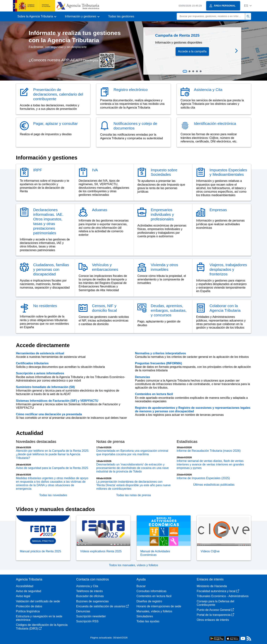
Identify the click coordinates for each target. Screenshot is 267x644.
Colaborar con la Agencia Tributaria (225, 308)
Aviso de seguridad (29, 591)
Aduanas (100, 210)
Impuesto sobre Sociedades (164, 172)
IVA (95, 170)
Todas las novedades (53, 495)
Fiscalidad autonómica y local (218, 591)
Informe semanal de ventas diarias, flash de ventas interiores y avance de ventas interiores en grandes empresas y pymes (210, 464)
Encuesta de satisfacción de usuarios (103, 606)
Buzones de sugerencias (92, 601)
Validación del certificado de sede (38, 601)
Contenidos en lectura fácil (154, 394)
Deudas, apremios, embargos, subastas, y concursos (169, 310)
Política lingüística (28, 611)
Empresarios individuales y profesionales (162, 214)
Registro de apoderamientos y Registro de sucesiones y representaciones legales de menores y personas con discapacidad (193, 410)
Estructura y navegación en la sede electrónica (39, 618)
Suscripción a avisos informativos (40, 373)
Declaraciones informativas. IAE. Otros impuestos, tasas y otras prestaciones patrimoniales (48, 221)
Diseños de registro (149, 601)
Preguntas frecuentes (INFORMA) (158, 363)
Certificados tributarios (32, 363)
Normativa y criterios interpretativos (160, 353)
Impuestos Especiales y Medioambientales (228, 172)
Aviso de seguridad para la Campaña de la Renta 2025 (52, 468)
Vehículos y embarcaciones (105, 267)
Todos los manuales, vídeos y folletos (133, 565)
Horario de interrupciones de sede (159, 606)
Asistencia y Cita (208, 90)
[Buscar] (211, 16)
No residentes (45, 306)
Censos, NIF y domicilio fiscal (104, 308)
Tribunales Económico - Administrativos (223, 596)
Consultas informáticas (151, 591)
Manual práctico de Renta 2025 (40, 551)
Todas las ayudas (148, 621)
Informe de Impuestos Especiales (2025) (203, 478)
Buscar (141, 586)
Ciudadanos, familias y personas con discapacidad (51, 269)
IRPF (38, 170)
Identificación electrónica (215, 123)
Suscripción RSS (87, 621)
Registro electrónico (131, 90)
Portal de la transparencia (215, 615)
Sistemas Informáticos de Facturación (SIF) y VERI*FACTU (57, 401)
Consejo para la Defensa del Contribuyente (215, 603)
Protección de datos (29, 606)
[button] (248, 6)
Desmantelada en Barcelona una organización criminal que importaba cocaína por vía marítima (132, 452)
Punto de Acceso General (215, 610)
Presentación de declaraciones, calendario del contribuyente (58, 94)
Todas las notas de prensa (134, 495)
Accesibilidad (25, 586)
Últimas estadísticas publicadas (214, 485)
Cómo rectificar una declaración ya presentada (49, 414)
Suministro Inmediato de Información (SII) (45, 387)
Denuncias (142, 377)
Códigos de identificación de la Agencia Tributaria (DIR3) (42, 627)
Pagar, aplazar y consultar (55, 123)
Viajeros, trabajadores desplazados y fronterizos (228, 269)
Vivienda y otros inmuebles (164, 267)
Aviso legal (23, 596)
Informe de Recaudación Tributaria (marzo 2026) (209, 451)
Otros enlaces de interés (213, 620)
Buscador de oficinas (90, 596)
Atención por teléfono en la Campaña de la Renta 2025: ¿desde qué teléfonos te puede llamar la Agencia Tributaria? (53, 454)
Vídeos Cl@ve (210, 551)
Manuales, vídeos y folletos (154, 611)
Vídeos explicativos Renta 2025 (101, 551)
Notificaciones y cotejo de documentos (135, 126)
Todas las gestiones (121, 16)
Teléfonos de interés (89, 591)
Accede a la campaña (192, 51)
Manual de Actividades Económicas (155, 553)
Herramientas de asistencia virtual (40, 353)
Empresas (218, 210)
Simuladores (145, 616)
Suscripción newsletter (91, 616)
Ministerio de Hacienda (212, 586)
